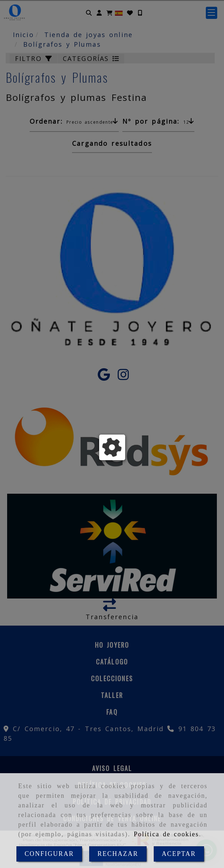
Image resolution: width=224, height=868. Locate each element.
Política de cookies (166, 834)
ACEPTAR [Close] (179, 854)
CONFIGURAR (49, 854)
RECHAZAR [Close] (118, 854)
